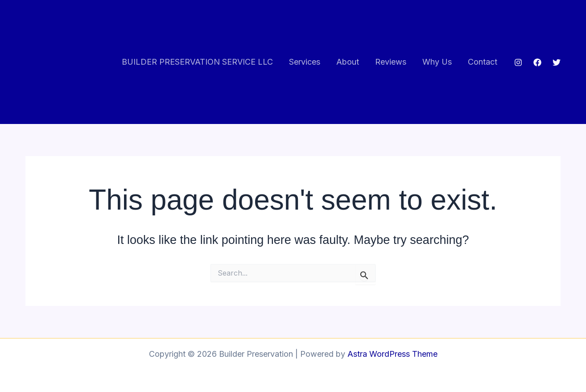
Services (305, 62)
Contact (483, 62)
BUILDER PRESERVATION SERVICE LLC (197, 62)
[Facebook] (537, 62)
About (348, 62)
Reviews (391, 62)
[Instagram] (518, 62)
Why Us (437, 62)
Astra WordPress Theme (392, 354)
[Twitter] (557, 62)
